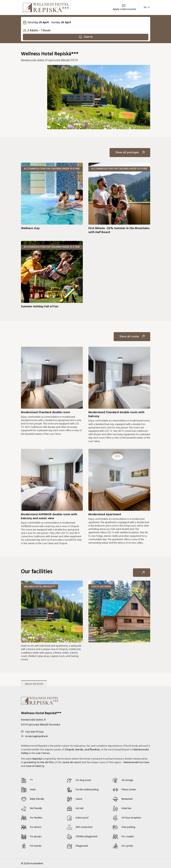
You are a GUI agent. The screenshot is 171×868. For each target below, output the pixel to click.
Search (86, 38)
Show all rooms (132, 338)
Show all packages (130, 154)
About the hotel (34, 685)
